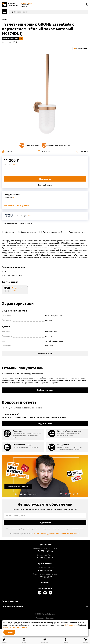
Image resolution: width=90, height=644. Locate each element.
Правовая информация (45, 618)
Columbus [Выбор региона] (82, 5)
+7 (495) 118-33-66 (45, 551)
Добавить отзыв (45, 390)
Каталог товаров (10, 601)
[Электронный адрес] (45, 515)
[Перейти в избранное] (45, 640)
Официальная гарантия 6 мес (56, 145)
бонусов (14, 164)
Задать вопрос (45, 424)
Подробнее (45, 476)
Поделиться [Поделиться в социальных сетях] (84, 152)
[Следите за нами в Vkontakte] (45, 593)
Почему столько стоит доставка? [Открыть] (17, 206)
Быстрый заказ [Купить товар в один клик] (45, 185)
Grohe (29, 216)
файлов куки (70, 625)
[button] (43, 138)
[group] (23, 434)
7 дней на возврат (29, 145)
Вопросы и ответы (77, 232)
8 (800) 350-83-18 (87, 4)
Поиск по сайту (21, 12)
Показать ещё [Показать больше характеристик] (45, 353)
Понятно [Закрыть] (9, 632)
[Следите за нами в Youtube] (40, 593)
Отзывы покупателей (52, 232)
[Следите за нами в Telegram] (50, 593)
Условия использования (71, 534)
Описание (10, 232)
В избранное (46, 152)
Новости (45, 582)
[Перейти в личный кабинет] (65, 640)
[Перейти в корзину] (86, 640)
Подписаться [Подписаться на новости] (45, 522)
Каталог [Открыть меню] (5, 12)
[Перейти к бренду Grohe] (9, 216)
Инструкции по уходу (17, 289)
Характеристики (29, 232)
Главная (5, 19)
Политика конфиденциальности (47, 534)
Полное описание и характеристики (16, 223)
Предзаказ (45, 179)
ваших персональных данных (15, 627)
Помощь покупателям (12, 606)
